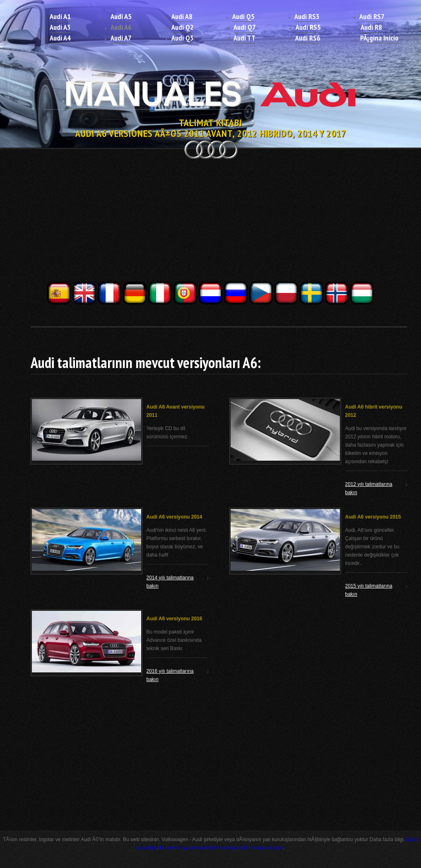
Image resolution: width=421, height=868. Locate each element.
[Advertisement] (211, 222)
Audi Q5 (243, 16)
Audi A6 (121, 27)
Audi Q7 (245, 27)
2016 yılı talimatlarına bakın (170, 675)
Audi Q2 (183, 27)
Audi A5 (121, 16)
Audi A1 (60, 16)
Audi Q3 (183, 38)
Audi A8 (182, 16)
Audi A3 (60, 27)
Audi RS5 (308, 27)
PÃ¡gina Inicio (379, 38)
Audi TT (244, 38)
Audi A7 (121, 38)
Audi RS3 (307, 16)
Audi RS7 (372, 16)
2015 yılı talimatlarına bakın (369, 590)
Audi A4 (60, 38)
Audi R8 (371, 27)
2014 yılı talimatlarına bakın (170, 582)
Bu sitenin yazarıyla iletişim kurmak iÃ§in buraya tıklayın (221, 848)
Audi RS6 (308, 38)
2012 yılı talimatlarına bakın (369, 488)
